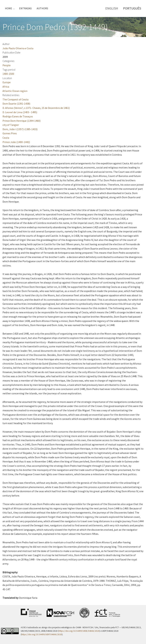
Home (9, 8)
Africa (6, 87)
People (7, 65)
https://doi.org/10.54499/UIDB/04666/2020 (79, 631)
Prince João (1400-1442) (16, 142)
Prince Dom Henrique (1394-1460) (21, 121)
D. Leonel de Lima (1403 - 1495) (20, 112)
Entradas (25, 8)
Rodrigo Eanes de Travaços (18, 116)
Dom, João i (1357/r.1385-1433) (20, 129)
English (112, 8)
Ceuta (6, 138)
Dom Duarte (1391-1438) (16, 104)
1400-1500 (8, 74)
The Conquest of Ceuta (15, 99)
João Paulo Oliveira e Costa (18, 48)
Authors (42, 8)
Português (132, 8)
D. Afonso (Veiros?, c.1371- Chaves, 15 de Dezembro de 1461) (36, 108)
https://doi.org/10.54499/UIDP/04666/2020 (42, 634)
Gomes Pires (10, 133)
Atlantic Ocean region (15, 91)
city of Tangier (11, 125)
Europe (7, 82)
